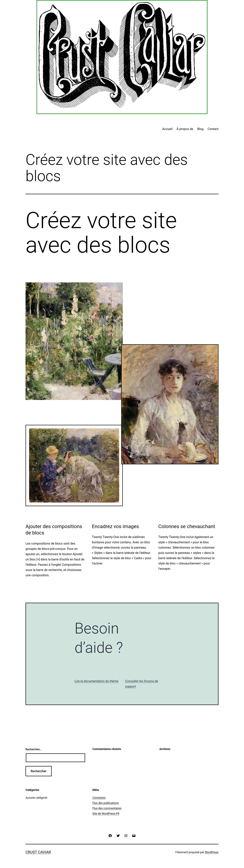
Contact (213, 129)
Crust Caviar (38, 852)
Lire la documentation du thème (96, 681)
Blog (200, 129)
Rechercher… (34, 749)
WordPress (212, 852)
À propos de (185, 129)
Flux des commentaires (107, 808)
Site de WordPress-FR (106, 813)
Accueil (167, 129)
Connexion (99, 798)
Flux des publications (106, 803)
